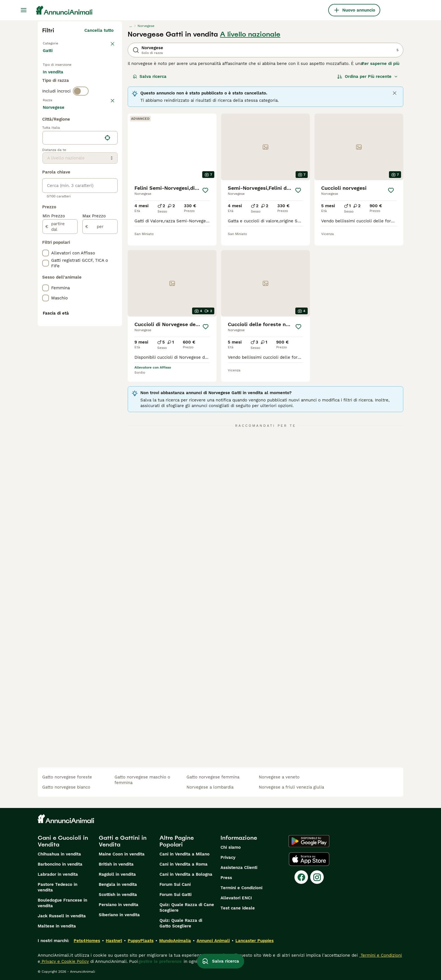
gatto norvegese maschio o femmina (142, 780)
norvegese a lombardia (210, 787)
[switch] (81, 117)
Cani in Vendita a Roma (184, 864)
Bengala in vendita (118, 884)
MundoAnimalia (175, 941)
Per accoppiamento (67, 96)
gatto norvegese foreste (67, 777)
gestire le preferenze (160, 961)
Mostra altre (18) (96, 260)
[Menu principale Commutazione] (24, 10)
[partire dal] (60, 381)
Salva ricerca (150, 76)
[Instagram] (317, 877)
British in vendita (116, 864)
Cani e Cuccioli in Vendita (63, 841)
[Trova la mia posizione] (107, 292)
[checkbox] (46, 158)
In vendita (58, 82)
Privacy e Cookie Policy (65, 961)
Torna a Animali (60, 43)
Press (226, 878)
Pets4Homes (87, 941)
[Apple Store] (309, 859)
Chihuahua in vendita (59, 854)
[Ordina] (368, 76)
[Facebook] (301, 877)
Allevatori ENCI (236, 898)
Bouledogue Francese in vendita (62, 903)
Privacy (228, 857)
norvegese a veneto (279, 777)
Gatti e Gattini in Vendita (123, 841)
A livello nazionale (250, 34)
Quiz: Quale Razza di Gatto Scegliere (181, 923)
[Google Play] (309, 841)
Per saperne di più (381, 64)
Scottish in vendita (118, 895)
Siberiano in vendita (119, 915)
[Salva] (205, 190)
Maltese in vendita (57, 926)
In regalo (89, 82)
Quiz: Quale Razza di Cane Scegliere (187, 907)
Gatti (49, 56)
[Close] (395, 93)
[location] (80, 292)
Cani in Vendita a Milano (184, 854)
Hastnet (114, 941)
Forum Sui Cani (175, 884)
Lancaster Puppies (255, 941)
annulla (106, 129)
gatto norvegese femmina (213, 777)
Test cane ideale (238, 908)
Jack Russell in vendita (62, 916)
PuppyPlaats (141, 941)
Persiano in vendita (119, 905)
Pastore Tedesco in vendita (58, 887)
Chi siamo (231, 847)
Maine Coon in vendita (122, 854)
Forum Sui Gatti (175, 895)
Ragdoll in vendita (117, 874)
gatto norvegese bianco (66, 787)
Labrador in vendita (58, 874)
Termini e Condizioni (241, 888)
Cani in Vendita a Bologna (186, 874)
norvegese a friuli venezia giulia (291, 787)
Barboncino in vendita (60, 864)
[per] (100, 381)
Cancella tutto (99, 30)
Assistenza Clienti (239, 868)
